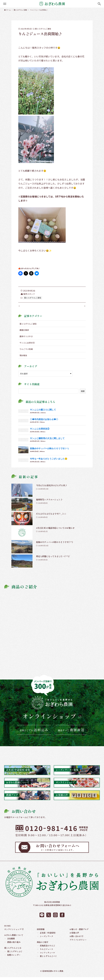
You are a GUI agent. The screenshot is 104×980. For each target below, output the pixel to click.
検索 (83, 394)
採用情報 (41, 932)
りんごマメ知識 (26, 352)
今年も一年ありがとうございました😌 (49, 461)
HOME (8, 928)
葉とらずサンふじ (13, 954)
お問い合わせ (75, 939)
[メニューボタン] (5, 4)
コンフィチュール (46, 955)
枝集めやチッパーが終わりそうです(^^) (49, 451)
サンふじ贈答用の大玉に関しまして (47, 441)
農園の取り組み (12, 945)
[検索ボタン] (99, 4)
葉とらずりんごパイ (47, 959)
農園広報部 (24, 333)
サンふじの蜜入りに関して (43, 412)
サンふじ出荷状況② (40, 432)
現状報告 (23, 358)
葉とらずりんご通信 (43, 29)
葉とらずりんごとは (13, 950)
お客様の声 (74, 935)
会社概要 (10, 941)
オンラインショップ (49, 719)
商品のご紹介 (43, 945)
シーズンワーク (45, 939)
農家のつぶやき (26, 339)
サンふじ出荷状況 (27, 345)
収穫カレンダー (12, 958)
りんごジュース (45, 952)
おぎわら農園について (14, 938)
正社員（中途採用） (47, 935)
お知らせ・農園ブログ (79, 932)
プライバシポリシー (78, 942)
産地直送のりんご (46, 948)
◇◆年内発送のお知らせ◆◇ (44, 422)
